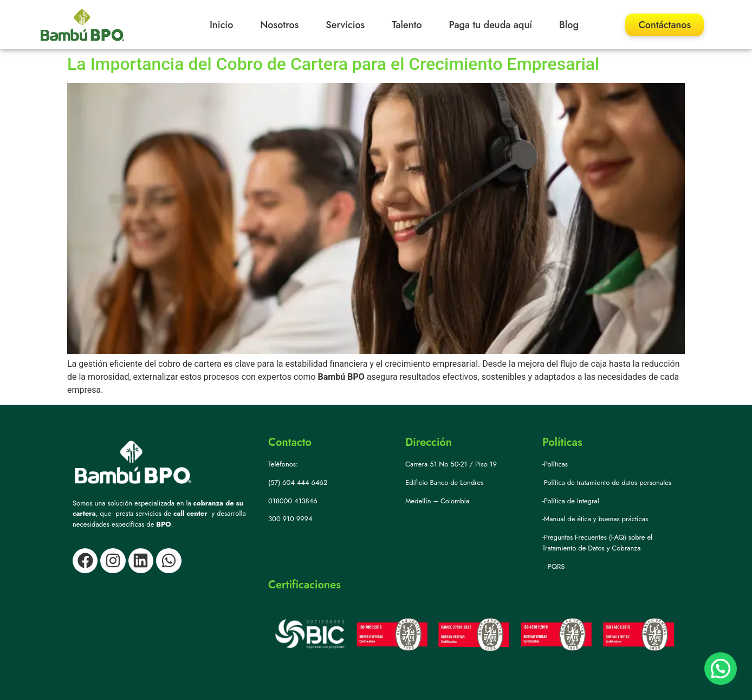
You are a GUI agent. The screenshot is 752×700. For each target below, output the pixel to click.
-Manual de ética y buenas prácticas (595, 519)
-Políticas (555, 464)
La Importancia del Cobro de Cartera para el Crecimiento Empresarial (333, 64)
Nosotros (279, 25)
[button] (721, 669)
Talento (407, 25)
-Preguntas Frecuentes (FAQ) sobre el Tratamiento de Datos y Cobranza (597, 543)
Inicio (221, 25)
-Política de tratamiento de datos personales (607, 482)
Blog (569, 25)
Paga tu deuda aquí (491, 25)
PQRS (556, 566)
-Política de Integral (571, 501)
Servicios (345, 25)
